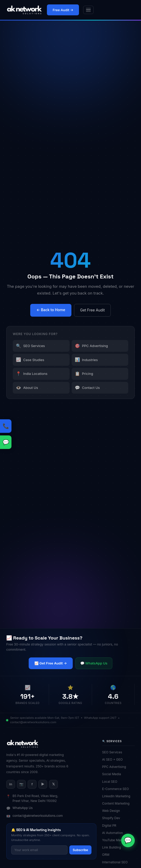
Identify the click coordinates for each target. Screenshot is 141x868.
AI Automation (114, 833)
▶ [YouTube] (43, 784)
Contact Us (87, 388)
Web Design (113, 811)
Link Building (113, 847)
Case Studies (30, 360)
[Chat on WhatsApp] (128, 840)
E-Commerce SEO (117, 789)
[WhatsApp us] (6, 442)
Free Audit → (63, 10)
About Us (27, 388)
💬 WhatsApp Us (94, 663)
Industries (86, 360)
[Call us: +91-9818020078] (6, 426)
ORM (108, 855)
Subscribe (80, 850)
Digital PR (111, 825)
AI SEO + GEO (114, 759)
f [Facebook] (32, 784)
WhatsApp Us (23, 808)
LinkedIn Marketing (118, 796)
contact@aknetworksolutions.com (38, 816)
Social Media (113, 774)
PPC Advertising (91, 346)
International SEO (117, 862)
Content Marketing (118, 803)
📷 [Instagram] (21, 784)
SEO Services (30, 346)
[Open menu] (88, 10)
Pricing (84, 374)
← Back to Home (51, 310)
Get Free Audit (92, 310)
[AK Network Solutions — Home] (24, 10)
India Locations (32, 374)
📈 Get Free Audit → (51, 663)
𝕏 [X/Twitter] (53, 784)
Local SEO (112, 782)
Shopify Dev (113, 818)
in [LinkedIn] (11, 784)
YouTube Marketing (118, 840)
